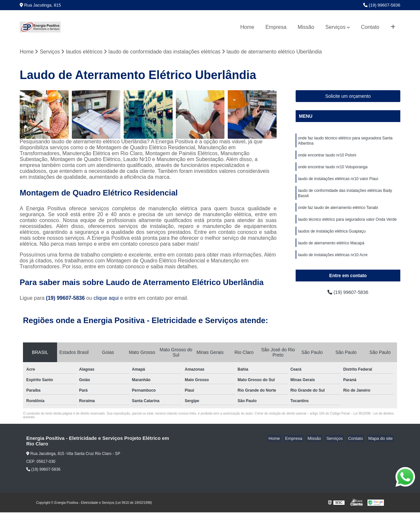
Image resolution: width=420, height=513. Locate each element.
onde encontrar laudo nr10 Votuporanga (333, 170)
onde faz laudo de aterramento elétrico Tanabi (338, 213)
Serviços (336, 27)
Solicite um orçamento (348, 96)
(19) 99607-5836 (382, 5)
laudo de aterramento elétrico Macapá (331, 250)
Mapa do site (381, 439)
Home (247, 27)
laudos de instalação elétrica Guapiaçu (332, 238)
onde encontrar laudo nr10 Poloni (327, 157)
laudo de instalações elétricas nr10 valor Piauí (338, 182)
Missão (306, 27)
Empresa (276, 27)
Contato (370, 27)
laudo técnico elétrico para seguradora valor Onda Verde (347, 225)
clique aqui (106, 299)
